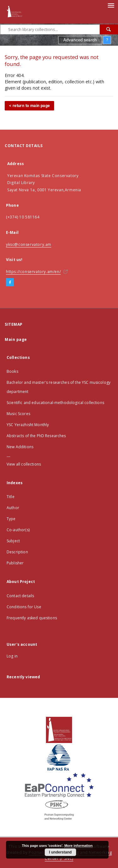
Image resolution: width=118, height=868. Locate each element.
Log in (12, 656)
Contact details (20, 596)
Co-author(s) (18, 530)
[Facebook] (10, 282)
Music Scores (18, 414)
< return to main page (29, 106)
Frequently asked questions (32, 618)
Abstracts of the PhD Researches (36, 436)
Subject (13, 541)
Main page (16, 339)
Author (13, 508)
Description (17, 552)
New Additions (20, 447)
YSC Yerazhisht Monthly (28, 425)
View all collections (24, 464)
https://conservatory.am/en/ (33, 272)
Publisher (15, 563)
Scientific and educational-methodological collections (55, 403)
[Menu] (111, 5)
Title (11, 497)
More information (78, 846)
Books (12, 371)
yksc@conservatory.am (29, 244)
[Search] (109, 29)
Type (11, 519)
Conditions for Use (24, 607)
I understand (60, 852)
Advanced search (80, 40)
